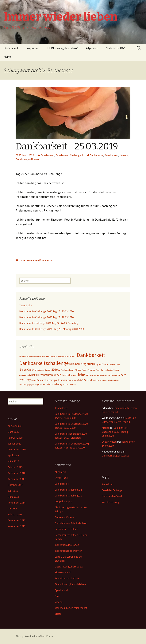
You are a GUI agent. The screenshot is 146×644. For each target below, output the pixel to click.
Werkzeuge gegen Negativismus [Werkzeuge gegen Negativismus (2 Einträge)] (33, 384)
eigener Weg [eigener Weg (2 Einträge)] (115, 364)
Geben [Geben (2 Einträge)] (116, 370)
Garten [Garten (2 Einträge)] (110, 370)
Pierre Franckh (63, 572)
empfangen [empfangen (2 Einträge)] (40, 370)
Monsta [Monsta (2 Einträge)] (93, 375)
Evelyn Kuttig (109, 442)
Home (7, 57)
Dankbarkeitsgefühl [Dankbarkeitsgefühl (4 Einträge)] (81, 364)
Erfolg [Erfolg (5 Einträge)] (56, 369)
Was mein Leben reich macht (71, 608)
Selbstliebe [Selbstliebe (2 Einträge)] (73, 380)
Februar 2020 (15, 438)
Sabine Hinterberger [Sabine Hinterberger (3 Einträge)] (47, 380)
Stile (57, 596)
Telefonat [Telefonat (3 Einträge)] (92, 380)
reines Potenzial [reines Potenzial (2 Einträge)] (104, 375)
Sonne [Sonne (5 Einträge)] (83, 380)
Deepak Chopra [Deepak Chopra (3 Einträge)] (101, 364)
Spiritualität (61, 590)
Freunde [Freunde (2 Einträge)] (92, 370)
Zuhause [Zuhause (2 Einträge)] (72, 384)
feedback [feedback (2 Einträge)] (65, 370)
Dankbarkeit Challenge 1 (69, 155)
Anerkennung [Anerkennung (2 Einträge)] (48, 356)
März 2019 (13, 461)
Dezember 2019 (17, 449)
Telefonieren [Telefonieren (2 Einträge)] (102, 380)
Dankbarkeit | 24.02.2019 (115, 456)
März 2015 (13, 497)
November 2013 (17, 526)
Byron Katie (61, 478)
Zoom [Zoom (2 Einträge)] (65, 384)
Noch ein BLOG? (115, 48)
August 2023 (15, 426)
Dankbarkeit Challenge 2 (68, 496)
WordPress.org (111, 502)
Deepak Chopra (63, 501)
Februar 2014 (15, 514)
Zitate (58, 614)
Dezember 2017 (17, 479)
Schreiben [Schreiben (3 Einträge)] (63, 380)
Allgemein (92, 48)
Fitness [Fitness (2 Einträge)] (78, 370)
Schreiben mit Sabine (67, 578)
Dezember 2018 (17, 473)
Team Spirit (26, 305)
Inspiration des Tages (67, 545)
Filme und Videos (64, 517)
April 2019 (13, 455)
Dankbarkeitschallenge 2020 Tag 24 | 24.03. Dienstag (49, 323)
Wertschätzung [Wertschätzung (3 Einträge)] (55, 384)
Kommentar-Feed (112, 496)
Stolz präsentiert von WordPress (34, 636)
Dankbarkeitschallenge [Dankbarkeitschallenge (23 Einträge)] (44, 363)
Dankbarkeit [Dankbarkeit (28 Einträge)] (91, 355)
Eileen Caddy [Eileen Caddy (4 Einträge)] (27, 370)
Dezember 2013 (17, 520)
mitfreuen (34, 159)
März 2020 (13, 432)
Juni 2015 (13, 491)
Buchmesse (97, 155)
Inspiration (33, 48)
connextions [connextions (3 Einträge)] (70, 356)
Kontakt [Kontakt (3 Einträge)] (66, 375)
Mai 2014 (12, 508)
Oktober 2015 (15, 485)
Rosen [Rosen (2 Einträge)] (34, 380)
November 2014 (17, 503)
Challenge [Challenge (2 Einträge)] (59, 356)
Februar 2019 (15, 467)
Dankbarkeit (11, 48)
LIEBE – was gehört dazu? (63, 48)
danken (124, 155)
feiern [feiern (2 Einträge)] (72, 370)
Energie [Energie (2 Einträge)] (48, 370)
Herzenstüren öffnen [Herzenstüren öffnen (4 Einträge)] (49, 375)
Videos (59, 602)
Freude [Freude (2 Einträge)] (85, 370)
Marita (105, 428)
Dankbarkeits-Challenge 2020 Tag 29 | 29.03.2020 (46, 311)
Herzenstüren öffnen (66, 529)
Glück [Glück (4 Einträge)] (32, 375)
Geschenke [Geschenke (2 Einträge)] (24, 375)
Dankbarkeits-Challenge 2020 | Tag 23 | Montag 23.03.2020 (52, 329)
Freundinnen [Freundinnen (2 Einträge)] (101, 370)
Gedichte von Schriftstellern (71, 523)
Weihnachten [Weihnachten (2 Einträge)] (114, 380)
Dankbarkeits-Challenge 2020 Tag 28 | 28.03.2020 (46, 317)
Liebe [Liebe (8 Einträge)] (81, 375)
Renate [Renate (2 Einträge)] (114, 375)
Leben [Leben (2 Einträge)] (73, 375)
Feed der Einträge (112, 490)
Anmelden (108, 484)
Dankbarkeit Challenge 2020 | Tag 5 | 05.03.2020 (115, 432)
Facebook (21, 159)
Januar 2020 (14, 444)
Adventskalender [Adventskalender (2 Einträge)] (34, 356)
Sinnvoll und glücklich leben (70, 584)
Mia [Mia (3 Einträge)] (87, 375)
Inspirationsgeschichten (68, 551)
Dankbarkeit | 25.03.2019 (67, 146)
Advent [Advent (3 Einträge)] (23, 356)
